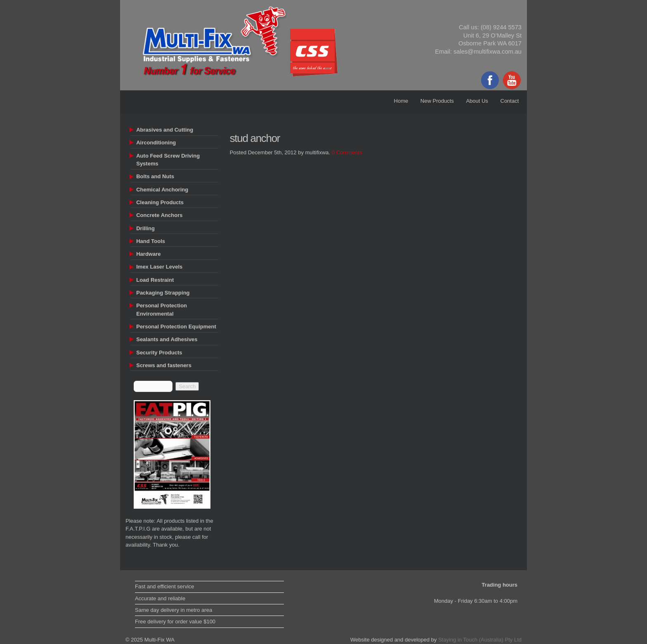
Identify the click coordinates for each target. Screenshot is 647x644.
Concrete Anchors (159, 215)
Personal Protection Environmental (162, 310)
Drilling (145, 228)
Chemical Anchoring (162, 190)
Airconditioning (156, 143)
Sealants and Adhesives (167, 339)
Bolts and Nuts (155, 176)
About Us (477, 101)
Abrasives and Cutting (165, 130)
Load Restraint (155, 280)
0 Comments (347, 152)
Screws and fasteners (164, 365)
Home (401, 101)
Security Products (159, 353)
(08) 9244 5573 (501, 27)
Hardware (148, 254)
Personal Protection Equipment (176, 327)
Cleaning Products (160, 202)
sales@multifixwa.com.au (488, 52)
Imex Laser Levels (159, 267)
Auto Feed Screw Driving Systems (168, 160)
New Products (437, 101)
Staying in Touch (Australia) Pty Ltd (480, 640)
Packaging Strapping (163, 293)
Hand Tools (151, 241)
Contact (510, 101)
